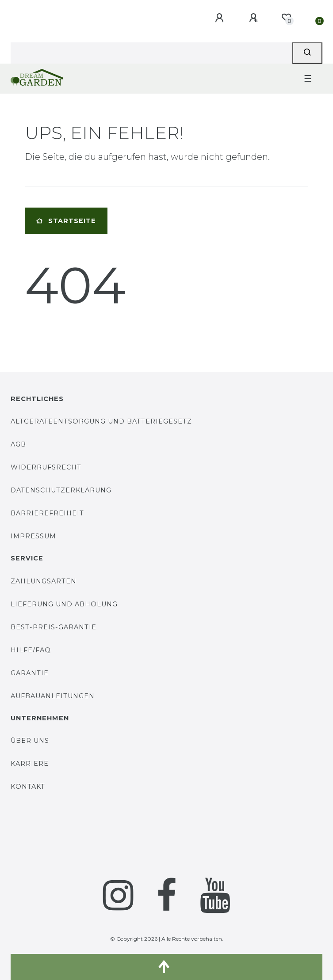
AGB (18, 444)
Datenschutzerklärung (61, 490)
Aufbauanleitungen (53, 696)
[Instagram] (118, 895)
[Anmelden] (221, 18)
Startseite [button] (66, 221)
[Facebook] (167, 895)
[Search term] (151, 53)
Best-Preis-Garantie (54, 627)
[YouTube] (215, 895)
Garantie (30, 673)
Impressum (33, 536)
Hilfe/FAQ (31, 650)
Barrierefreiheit (47, 513)
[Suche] (307, 53)
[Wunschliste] (286, 18)
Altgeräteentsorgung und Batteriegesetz (101, 421)
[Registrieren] (255, 18)
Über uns (30, 741)
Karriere (30, 764)
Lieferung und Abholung (64, 604)
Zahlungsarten (44, 581)
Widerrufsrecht (46, 467)
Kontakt (28, 787)
